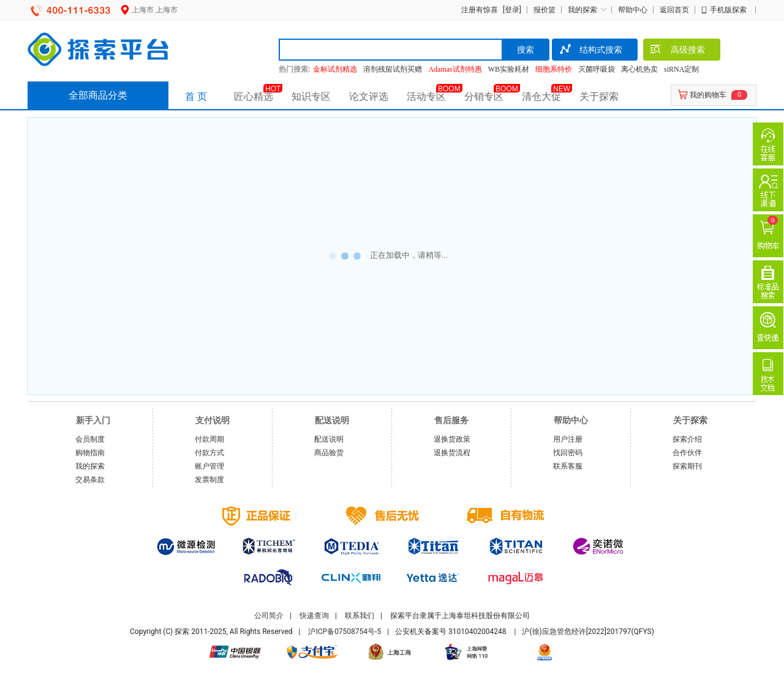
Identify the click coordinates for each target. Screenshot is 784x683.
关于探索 (599, 96)
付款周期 (209, 439)
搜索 (526, 50)
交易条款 (90, 480)
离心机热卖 (639, 69)
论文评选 (369, 96)
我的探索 (582, 10)
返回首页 (674, 10)
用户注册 (568, 439)
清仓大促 (541, 96)
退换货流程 (452, 453)
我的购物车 (708, 95)
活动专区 (426, 96)
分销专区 (484, 96)
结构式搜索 (590, 51)
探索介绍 (687, 439)
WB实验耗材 (509, 69)
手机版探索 (728, 10)
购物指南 (90, 453)
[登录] (511, 10)
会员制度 (90, 439)
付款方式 (209, 453)
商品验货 (329, 453)
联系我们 (360, 616)
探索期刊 (687, 466)
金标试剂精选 (335, 69)
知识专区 (311, 96)
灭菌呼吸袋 (597, 69)
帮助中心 (633, 10)
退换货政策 (452, 439)
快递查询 (314, 616)
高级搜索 (677, 51)
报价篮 (545, 10)
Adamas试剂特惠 (455, 69)
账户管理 (209, 466)
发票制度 (209, 480)
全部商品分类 (98, 95)
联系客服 (568, 466)
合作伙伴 (687, 453)
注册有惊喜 (480, 10)
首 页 (196, 96)
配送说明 (329, 439)
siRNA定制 (681, 69)
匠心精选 (254, 96)
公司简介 (269, 616)
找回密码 (568, 453)
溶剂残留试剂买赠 (393, 69)
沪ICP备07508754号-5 (345, 632)
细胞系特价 (554, 69)
